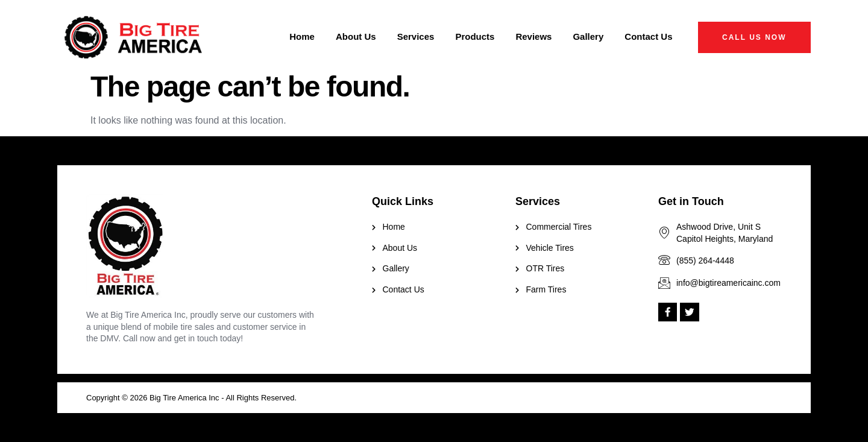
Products (475, 36)
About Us (356, 36)
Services (416, 36)
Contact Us (648, 36)
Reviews (533, 36)
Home (302, 36)
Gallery (588, 36)
